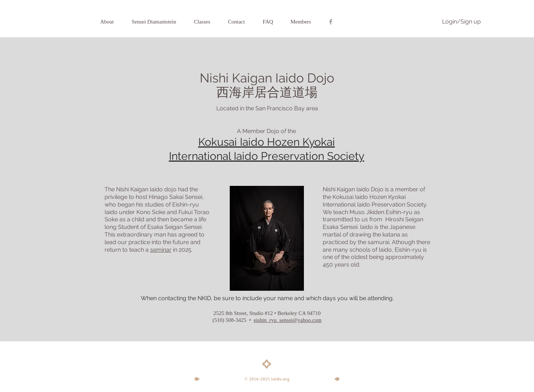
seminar (161, 250)
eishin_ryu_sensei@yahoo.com (288, 320)
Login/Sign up (461, 22)
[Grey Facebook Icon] (331, 22)
